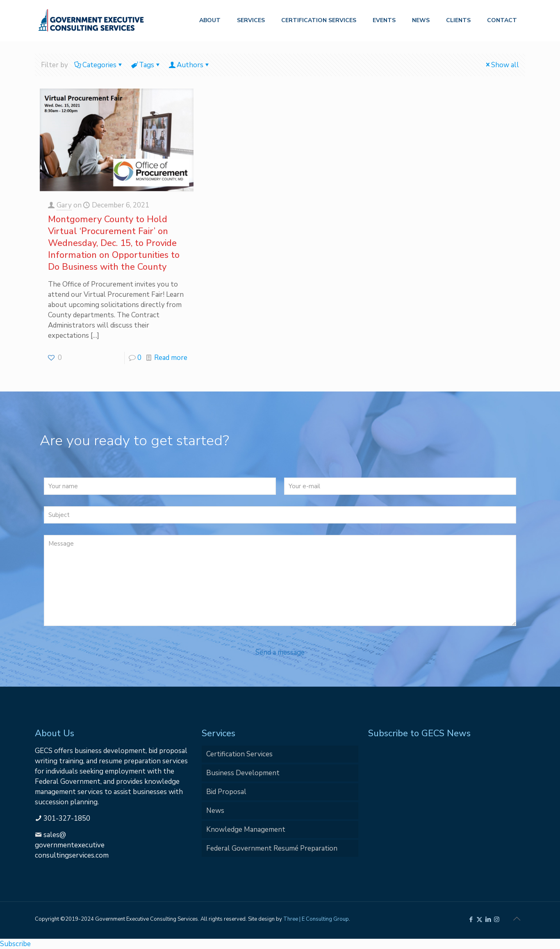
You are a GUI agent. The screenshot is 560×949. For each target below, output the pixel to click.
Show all (502, 65)
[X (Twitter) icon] (479, 919)
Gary (64, 205)
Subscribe (15, 944)
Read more (171, 358)
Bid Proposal (226, 792)
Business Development (243, 773)
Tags (146, 65)
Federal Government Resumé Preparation (272, 848)
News (215, 811)
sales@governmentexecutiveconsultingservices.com (72, 845)
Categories (99, 65)
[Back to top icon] (517, 919)
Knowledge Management (246, 830)
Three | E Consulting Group (316, 919)
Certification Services (239, 754)
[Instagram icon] (497, 919)
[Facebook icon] (471, 919)
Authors (189, 65)
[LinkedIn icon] (488, 919)
